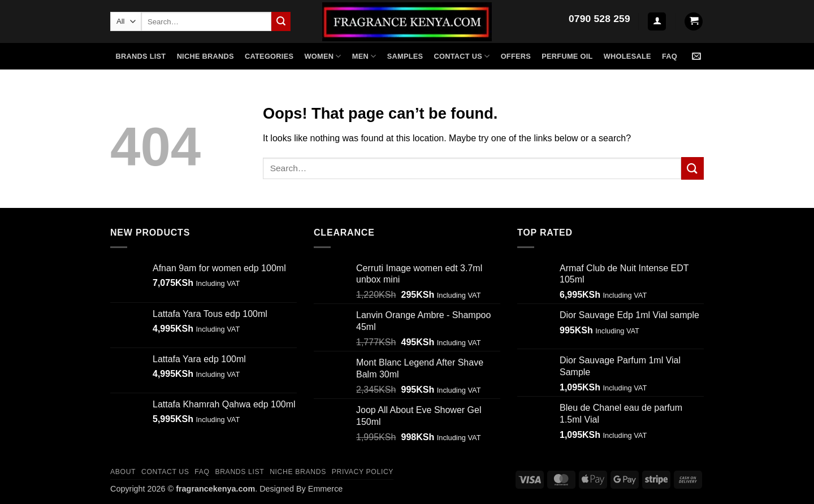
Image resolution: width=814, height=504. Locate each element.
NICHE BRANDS (205, 56)
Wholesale (627, 56)
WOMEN (322, 56)
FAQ (670, 56)
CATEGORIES (269, 56)
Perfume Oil (567, 56)
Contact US (462, 56)
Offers (516, 56)
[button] (657, 22)
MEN (364, 56)
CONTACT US (165, 472)
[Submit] (281, 21)
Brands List (141, 56)
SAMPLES (405, 56)
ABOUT (123, 472)
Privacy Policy (363, 472)
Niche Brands (298, 472)
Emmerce (326, 489)
